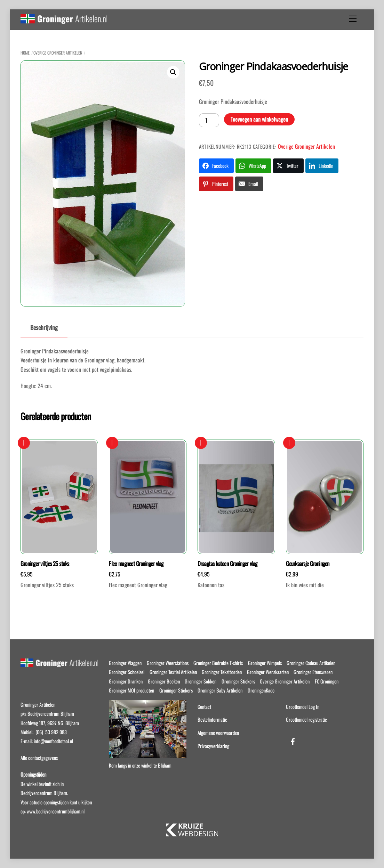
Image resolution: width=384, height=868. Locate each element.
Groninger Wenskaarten (268, 672)
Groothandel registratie (306, 719)
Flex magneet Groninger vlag (136, 564)
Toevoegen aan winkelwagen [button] (24, 443)
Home (25, 53)
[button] (173, 72)
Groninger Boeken (164, 681)
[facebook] (293, 740)
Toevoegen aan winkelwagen (259, 119)
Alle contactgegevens (39, 758)
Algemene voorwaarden (218, 733)
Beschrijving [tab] (44, 327)
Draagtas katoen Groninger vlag (227, 564)
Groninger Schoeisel (127, 672)
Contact (204, 707)
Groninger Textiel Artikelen (173, 672)
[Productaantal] (209, 120)
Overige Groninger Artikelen (58, 53)
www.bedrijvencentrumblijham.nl (56, 811)
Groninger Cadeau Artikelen (311, 663)
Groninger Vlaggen (125, 663)
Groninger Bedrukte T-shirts (218, 663)
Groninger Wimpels (265, 663)
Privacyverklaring (213, 746)
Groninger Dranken (126, 681)
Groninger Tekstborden (222, 672)
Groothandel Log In (303, 707)
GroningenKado (261, 690)
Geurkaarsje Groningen (307, 564)
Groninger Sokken (201, 681)
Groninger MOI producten (131, 690)
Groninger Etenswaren (313, 672)
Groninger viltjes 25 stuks (45, 564)
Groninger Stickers (238, 681)
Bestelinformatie (212, 719)
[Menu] (353, 19)
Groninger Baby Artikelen (220, 690)
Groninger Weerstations (168, 663)
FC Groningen (327, 681)
